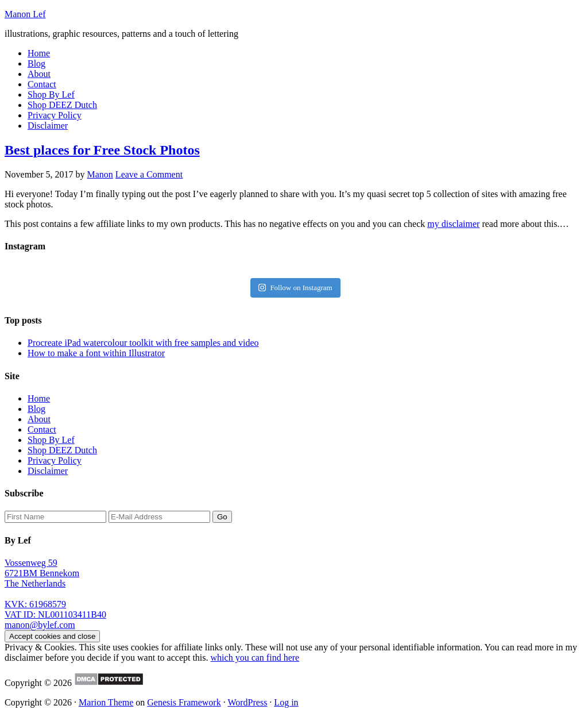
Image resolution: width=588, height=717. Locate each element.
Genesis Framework (184, 702)
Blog (36, 409)
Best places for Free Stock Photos (102, 150)
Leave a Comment (149, 174)
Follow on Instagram (295, 288)
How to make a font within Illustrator (96, 353)
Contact (42, 429)
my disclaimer (453, 224)
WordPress (247, 702)
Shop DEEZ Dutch (62, 450)
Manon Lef (25, 14)
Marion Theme (106, 702)
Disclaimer (48, 471)
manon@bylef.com (40, 625)
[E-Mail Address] (159, 517)
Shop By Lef (51, 440)
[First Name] (55, 517)
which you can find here (255, 658)
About (39, 419)
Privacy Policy (55, 460)
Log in (286, 702)
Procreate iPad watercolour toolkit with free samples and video (143, 343)
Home (39, 398)
